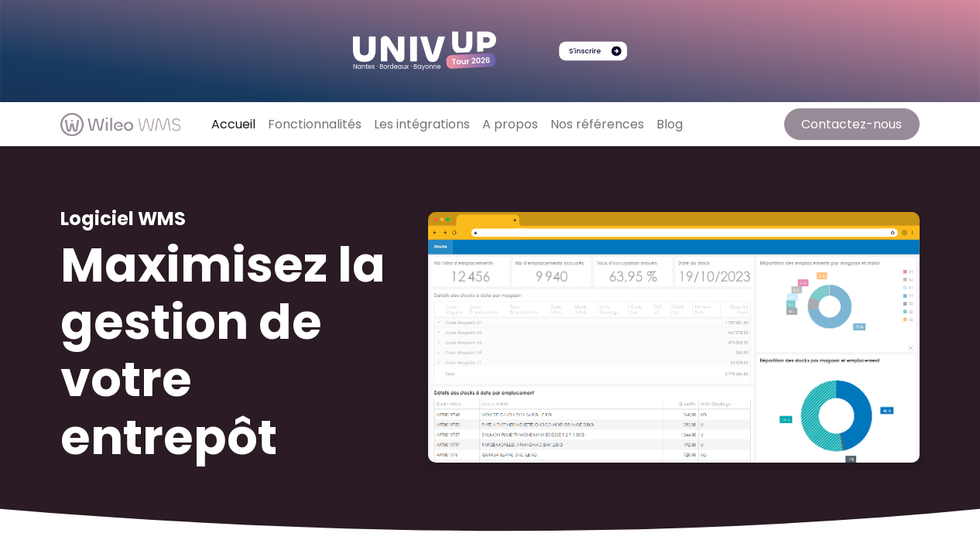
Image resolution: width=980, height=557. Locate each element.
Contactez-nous (852, 124)
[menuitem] (233, 125)
